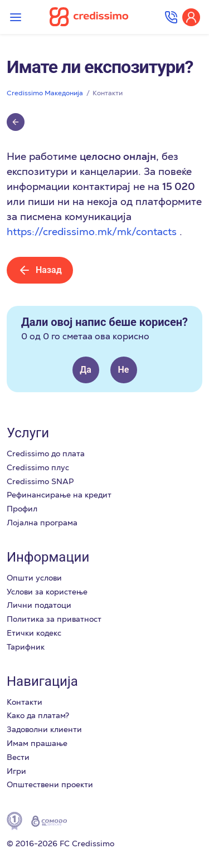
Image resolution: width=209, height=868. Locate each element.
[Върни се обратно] (16, 122)
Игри (16, 771)
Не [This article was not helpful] (124, 370)
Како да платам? (38, 715)
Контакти (108, 93)
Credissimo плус (38, 467)
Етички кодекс (34, 633)
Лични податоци (39, 605)
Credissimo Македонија (45, 93)
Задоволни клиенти (44, 729)
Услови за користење (47, 592)
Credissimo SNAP (40, 481)
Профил (22, 509)
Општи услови (34, 578)
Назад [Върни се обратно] (40, 270)
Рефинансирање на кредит (59, 495)
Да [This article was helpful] (85, 370)
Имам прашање (37, 743)
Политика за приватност (54, 619)
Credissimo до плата (46, 453)
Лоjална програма (42, 523)
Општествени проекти (50, 784)
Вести (18, 757)
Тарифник (26, 647)
